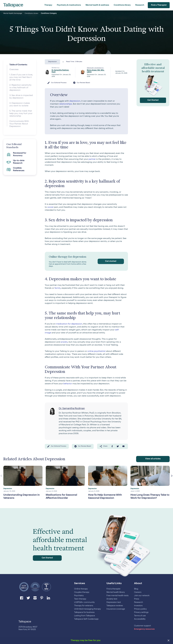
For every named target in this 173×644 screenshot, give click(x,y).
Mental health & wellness (97, 5)
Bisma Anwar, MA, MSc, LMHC (96, 71)
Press (137, 599)
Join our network (142, 596)
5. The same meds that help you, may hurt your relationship (21, 114)
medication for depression (69, 324)
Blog (136, 589)
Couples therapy (82, 592)
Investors (139, 606)
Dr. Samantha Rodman (72, 409)
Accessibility (140, 619)
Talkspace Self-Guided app (86, 619)
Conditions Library (31, 14)
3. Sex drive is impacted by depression (21, 97)
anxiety (64, 342)
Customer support (142, 626)
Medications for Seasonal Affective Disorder (62, 497)
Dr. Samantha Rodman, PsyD (60, 71)
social (50, 207)
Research (140, 5)
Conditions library (122, 5)
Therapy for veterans (84, 606)
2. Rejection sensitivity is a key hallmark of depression (20, 88)
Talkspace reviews (115, 606)
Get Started (153, 100)
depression (75, 101)
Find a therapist (113, 589)
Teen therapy (80, 599)
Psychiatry (79, 596)
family (58, 288)
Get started (110, 261)
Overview (14, 70)
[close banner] (169, 641)
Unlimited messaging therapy (88, 609)
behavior (68, 384)
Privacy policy (140, 609)
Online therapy (81, 589)
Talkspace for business (84, 612)
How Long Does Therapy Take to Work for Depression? (149, 497)
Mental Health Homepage (13, 14)
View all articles (153, 460)
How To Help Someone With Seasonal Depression (105, 497)
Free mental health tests (117, 596)
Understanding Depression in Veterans (22, 497)
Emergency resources (144, 629)
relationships (66, 104)
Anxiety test (112, 599)
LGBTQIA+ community (84, 602)
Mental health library (116, 592)
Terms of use (140, 616)
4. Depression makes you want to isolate (20, 105)
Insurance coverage (116, 609)
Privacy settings (141, 612)
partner (92, 159)
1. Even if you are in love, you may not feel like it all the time (21, 77)
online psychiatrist (96, 351)
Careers (138, 592)
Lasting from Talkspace (85, 616)
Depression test (114, 602)
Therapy (48, 5)
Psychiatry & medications (69, 5)
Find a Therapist (158, 5)
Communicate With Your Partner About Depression (19, 124)
